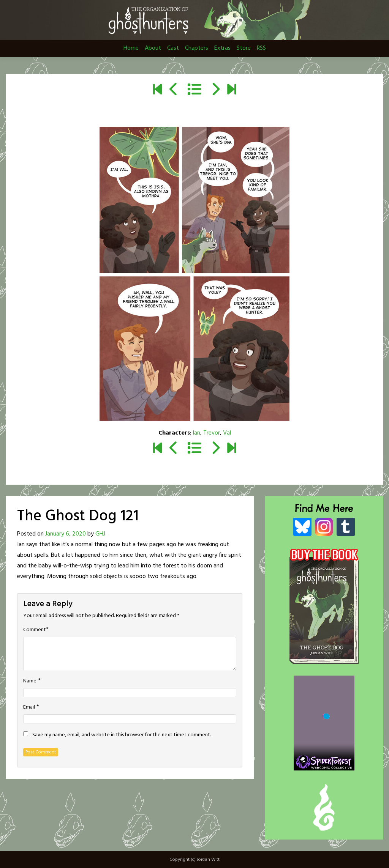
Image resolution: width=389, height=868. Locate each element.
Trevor (212, 433)
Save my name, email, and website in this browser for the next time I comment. (122, 735)
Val (227, 433)
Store (244, 48)
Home (131, 48)
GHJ (100, 534)
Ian (196, 433)
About (153, 48)
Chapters (197, 48)
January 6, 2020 (66, 534)
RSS (261, 48)
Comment (35, 630)
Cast (173, 48)
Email (29, 707)
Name (30, 681)
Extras (222, 48)
